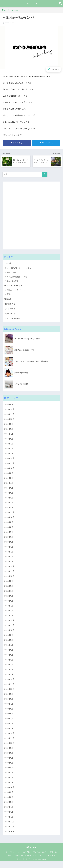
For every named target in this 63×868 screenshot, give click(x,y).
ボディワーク (12, 273)
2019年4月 (9, 773)
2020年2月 (9, 728)
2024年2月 (9, 509)
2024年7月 (9, 484)
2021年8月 (9, 644)
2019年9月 (9, 753)
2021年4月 (9, 664)
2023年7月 (9, 534)
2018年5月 (9, 808)
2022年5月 (9, 604)
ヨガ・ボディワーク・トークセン (19, 268)
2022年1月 (9, 619)
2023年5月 (9, 544)
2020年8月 (9, 703)
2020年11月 (10, 689)
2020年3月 (9, 723)
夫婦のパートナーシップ (16, 290)
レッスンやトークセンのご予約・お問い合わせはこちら (27, 859)
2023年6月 (9, 539)
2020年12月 (10, 684)
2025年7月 (9, 435)
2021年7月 (9, 649)
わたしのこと (10, 314)
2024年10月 (10, 469)
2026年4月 (9, 405)
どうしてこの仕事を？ (48, 862)
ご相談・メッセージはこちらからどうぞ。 (22, 862)
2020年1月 (9, 733)
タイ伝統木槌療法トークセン (18, 277)
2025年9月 (9, 425)
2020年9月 (9, 698)
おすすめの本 (10, 309)
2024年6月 (9, 489)
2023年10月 (10, 519)
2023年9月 (9, 524)
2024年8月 (9, 479)
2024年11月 (10, 464)
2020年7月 (9, 708)
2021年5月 (9, 659)
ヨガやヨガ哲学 (12, 281)
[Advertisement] (19, 215)
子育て (9, 294)
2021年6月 (9, 654)
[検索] (45, 174)
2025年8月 (9, 430)
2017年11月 (10, 833)
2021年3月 (9, 669)
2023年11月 (10, 514)
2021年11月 (10, 629)
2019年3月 (9, 778)
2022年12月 (10, 569)
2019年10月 (10, 748)
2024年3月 (9, 504)
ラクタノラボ (32, 3)
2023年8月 (9, 529)
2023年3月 (9, 554)
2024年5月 (9, 494)
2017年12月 (10, 828)
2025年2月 (9, 450)
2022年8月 (9, 589)
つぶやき (8, 263)
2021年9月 (9, 639)
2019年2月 (9, 783)
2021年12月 (10, 624)
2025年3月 (9, 445)
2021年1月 (9, 679)
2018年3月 (9, 818)
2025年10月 (10, 420)
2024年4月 (9, 499)
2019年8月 (9, 758)
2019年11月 (10, 743)
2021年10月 (10, 634)
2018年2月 (9, 823)
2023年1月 (9, 564)
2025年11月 (10, 415)
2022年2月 (9, 614)
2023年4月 (9, 549)
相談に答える (10, 304)
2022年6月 (9, 599)
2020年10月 (10, 693)
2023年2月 (9, 559)
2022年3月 (9, 609)
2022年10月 (10, 579)
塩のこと (8, 299)
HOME (31, 854)
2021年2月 (9, 674)
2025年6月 (9, 440)
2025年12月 (10, 410)
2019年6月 (9, 763)
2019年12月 (10, 738)
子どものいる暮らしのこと (16, 285)
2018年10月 (10, 793)
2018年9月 (9, 798)
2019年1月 (9, 788)
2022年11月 (10, 574)
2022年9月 (9, 584)
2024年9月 (9, 474)
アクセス (53, 859)
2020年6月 (9, 713)
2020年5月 (9, 718)
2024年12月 (10, 459)
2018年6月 (9, 803)
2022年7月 (9, 594)
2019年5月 (9, 768)
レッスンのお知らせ (13, 319)
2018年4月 (9, 813)
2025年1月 (9, 455)
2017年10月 (10, 838)
